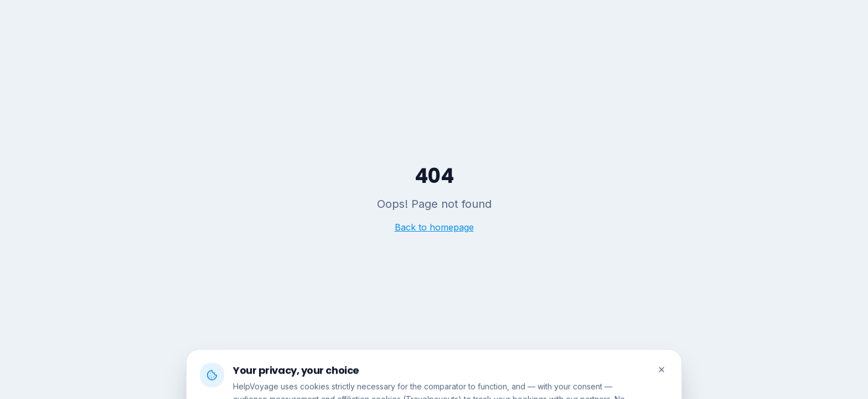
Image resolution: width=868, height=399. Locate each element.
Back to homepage (434, 227)
